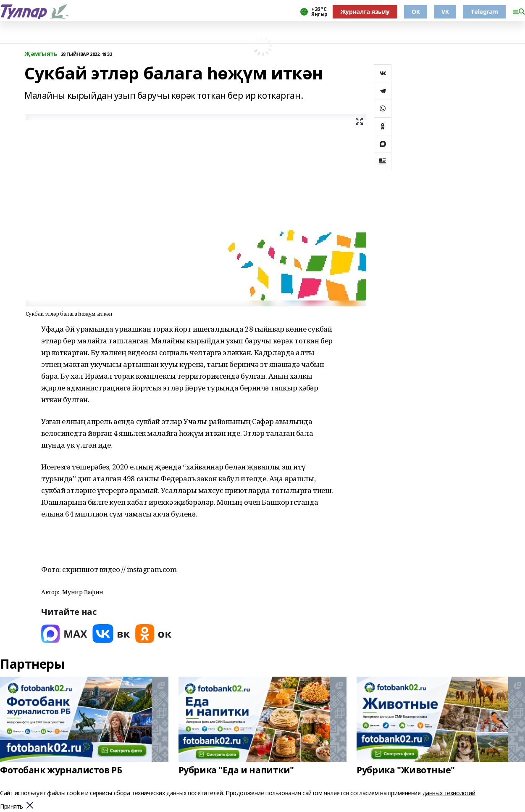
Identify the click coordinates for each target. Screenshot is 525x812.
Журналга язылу (365, 12)
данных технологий (449, 793)
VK (445, 12)
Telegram (484, 12)
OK (416, 12)
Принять (12, 807)
